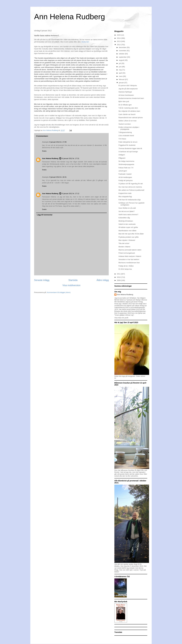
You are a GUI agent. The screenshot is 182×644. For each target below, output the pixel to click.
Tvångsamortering (125, 132)
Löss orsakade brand (126, 136)
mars (121, 76)
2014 (119, 38)
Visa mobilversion (71, 285)
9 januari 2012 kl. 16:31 (58, 177)
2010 (119, 277)
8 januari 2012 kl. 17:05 (58, 142)
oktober (122, 54)
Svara (44, 151)
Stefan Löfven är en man (127, 121)
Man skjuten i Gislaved (127, 240)
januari (122, 83)
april (121, 73)
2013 (119, 41)
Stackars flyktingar (125, 92)
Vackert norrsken (125, 124)
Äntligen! (122, 155)
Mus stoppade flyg (125, 197)
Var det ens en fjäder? (126, 211)
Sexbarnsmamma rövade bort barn (131, 98)
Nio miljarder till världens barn (129, 111)
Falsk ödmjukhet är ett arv (128, 142)
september (123, 57)
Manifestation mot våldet (127, 231)
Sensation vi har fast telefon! (129, 259)
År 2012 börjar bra (125, 269)
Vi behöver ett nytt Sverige (128, 152)
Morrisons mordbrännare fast (129, 263)
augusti (122, 60)
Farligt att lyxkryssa (125, 180)
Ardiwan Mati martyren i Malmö (130, 256)
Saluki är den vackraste (127, 224)
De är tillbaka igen (125, 105)
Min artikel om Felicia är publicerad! (131, 190)
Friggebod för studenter (127, 145)
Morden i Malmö (124, 247)
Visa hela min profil (121, 318)
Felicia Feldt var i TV (126, 168)
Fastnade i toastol (125, 174)
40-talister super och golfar (128, 227)
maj (121, 70)
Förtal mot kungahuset (127, 253)
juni (120, 67)
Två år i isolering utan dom (128, 108)
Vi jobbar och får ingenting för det (130, 184)
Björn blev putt (124, 101)
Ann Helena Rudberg (70, 17)
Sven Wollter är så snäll (127, 208)
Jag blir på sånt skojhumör (128, 89)
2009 (119, 280)
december (123, 47)
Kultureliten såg (124, 218)
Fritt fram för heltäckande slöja (129, 200)
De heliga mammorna (126, 161)
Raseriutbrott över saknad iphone (131, 118)
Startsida (73, 280)
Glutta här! (85, 42)
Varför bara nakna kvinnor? (128, 215)
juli (120, 63)
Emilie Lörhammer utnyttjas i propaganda (129, 128)
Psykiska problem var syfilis (128, 237)
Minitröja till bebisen (126, 221)
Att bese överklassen (126, 95)
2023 (119, 35)
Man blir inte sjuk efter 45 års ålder (131, 234)
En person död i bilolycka (128, 86)
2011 (119, 274)
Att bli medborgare (125, 177)
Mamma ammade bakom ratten (130, 250)
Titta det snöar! (124, 243)
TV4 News (122, 139)
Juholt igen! (123, 171)
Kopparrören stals (125, 193)
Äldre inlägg (103, 280)
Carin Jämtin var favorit (127, 114)
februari (122, 79)
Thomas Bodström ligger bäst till (130, 148)
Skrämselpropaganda (126, 164)
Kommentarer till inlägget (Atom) (59, 292)
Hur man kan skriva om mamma (130, 187)
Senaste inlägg (42, 280)
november (123, 51)
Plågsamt (122, 158)
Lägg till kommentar (45, 215)
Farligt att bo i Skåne (126, 266)
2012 (119, 45)
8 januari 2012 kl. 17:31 (71, 158)
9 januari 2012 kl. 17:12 (71, 194)
